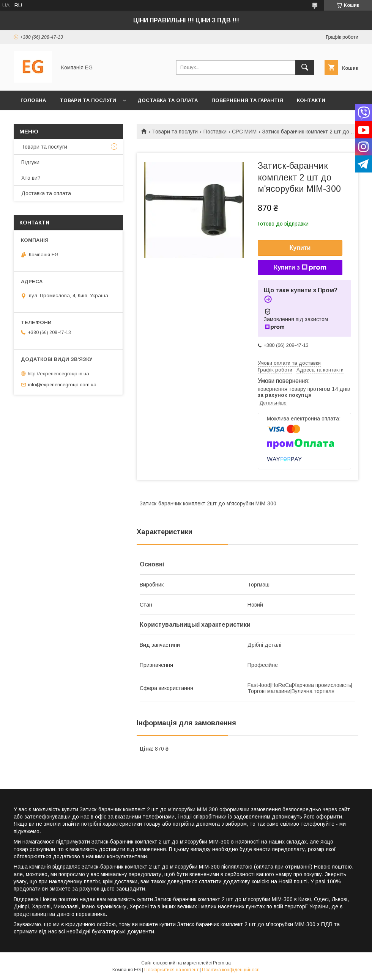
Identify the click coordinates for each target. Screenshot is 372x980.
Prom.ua (222, 963)
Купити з (300, 268)
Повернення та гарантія (247, 100)
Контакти (311, 100)
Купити (300, 248)
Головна (33, 100)
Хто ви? (32, 120)
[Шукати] (305, 67)
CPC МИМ (244, 132)
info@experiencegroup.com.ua (62, 385)
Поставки (215, 132)
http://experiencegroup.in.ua (58, 374)
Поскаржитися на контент (171, 970)
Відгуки (30, 162)
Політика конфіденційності (231, 970)
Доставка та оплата (168, 100)
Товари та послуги (88, 100)
